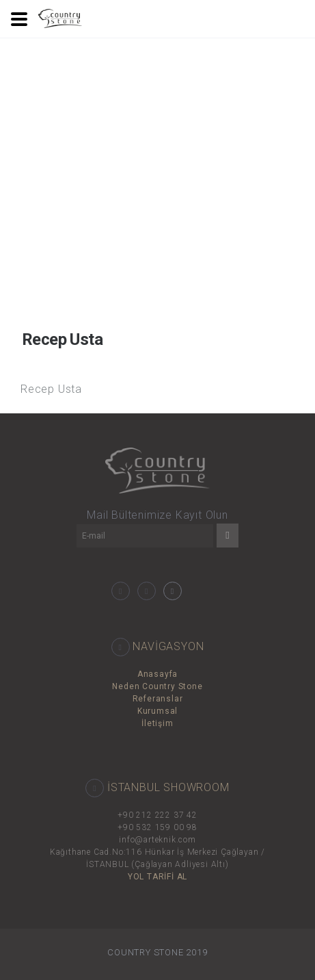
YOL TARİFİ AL (157, 877)
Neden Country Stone (157, 686)
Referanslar (158, 699)
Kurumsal (157, 711)
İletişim (157, 723)
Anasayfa (157, 674)
